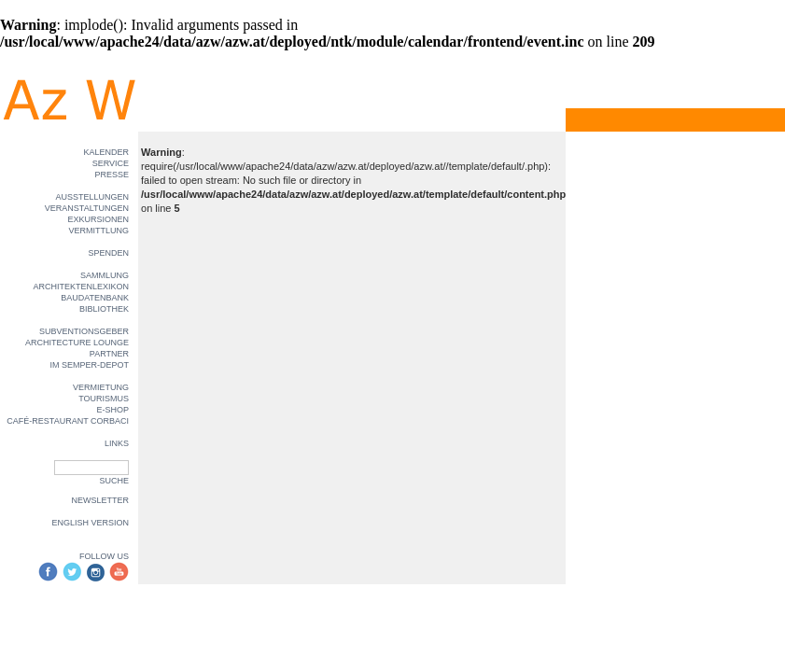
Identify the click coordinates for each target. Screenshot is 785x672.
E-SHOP (112, 410)
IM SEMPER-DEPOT (89, 365)
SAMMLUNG (105, 275)
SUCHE (114, 481)
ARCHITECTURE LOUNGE (77, 343)
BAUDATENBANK (95, 298)
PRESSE (112, 175)
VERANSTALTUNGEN (87, 208)
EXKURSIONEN (98, 219)
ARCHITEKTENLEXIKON (81, 287)
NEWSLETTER (100, 500)
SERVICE (111, 163)
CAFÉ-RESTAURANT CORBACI (68, 421)
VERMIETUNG (101, 387)
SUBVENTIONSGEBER (84, 331)
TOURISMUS (104, 399)
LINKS (117, 443)
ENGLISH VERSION (90, 523)
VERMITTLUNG (98, 231)
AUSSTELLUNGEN (92, 197)
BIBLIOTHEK (104, 309)
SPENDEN (108, 253)
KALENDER (106, 152)
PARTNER (109, 354)
